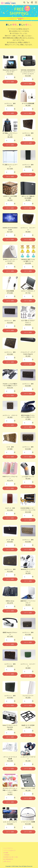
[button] (2, 13)
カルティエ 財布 (10, 508)
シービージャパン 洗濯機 (28, 822)
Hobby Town (8, 3)
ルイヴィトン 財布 (10, 103)
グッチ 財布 (10, 540)
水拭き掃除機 (10, 291)
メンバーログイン (8, 848)
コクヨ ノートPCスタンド (28, 291)
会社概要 (6, 853)
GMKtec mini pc (10, 601)
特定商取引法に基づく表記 (11, 857)
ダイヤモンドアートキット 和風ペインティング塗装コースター (10, 790)
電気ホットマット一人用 (28, 788)
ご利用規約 (6, 855)
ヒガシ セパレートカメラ (10, 822)
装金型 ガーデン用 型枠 (28, 725)
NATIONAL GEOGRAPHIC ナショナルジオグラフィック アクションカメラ (28, 72)
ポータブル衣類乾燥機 (28, 103)
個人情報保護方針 (8, 859)
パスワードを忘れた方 (9, 850)
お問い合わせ (7, 861)
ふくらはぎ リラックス (28, 477)
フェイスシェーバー (28, 696)
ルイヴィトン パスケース (10, 415)
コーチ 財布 (10, 447)
